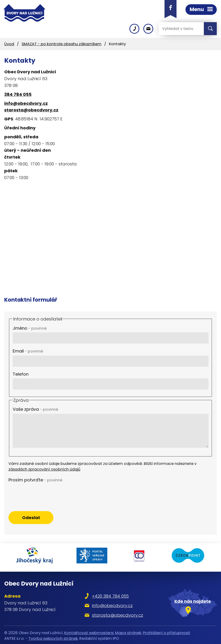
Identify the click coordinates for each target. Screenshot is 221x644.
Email (28, 351)
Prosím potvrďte (35, 480)
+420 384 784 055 (111, 594)
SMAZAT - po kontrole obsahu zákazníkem (62, 44)
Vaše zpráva (35, 409)
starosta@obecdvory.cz (31, 110)
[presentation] (44, 493)
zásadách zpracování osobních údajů (44, 469)
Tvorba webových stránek (53, 637)
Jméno (30, 328)
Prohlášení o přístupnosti (167, 631)
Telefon (21, 374)
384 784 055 (18, 94)
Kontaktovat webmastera (89, 631)
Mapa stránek (128, 631)
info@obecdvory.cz (26, 103)
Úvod (9, 44)
